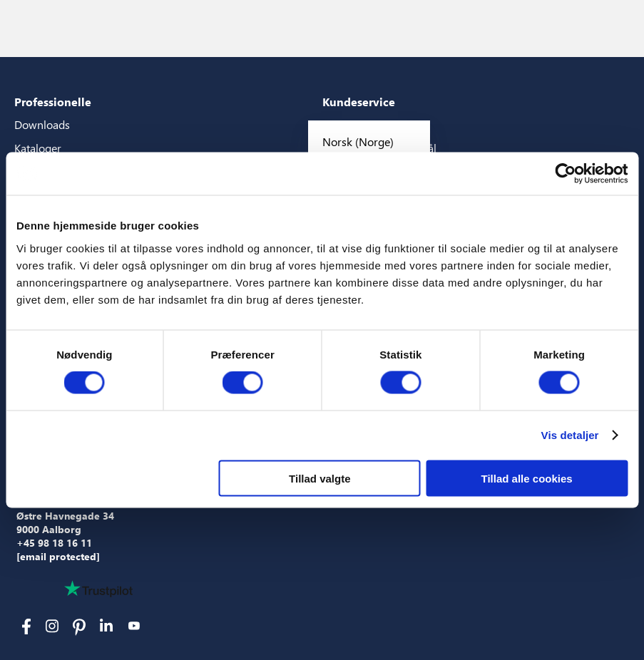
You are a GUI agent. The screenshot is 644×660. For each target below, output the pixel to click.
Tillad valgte (320, 478)
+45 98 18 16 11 (54, 543)
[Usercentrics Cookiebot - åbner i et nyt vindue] (565, 174)
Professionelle (53, 102)
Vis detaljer (570, 435)
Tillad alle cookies (527, 478)
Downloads (42, 124)
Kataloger (38, 148)
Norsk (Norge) (358, 141)
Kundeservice (359, 102)
